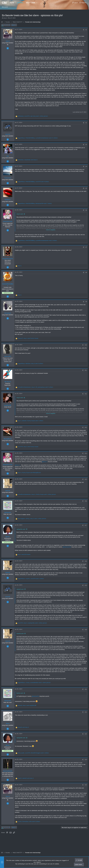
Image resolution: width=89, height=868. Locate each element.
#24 (85, 763)
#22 (85, 715)
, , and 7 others (35, 205)
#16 (85, 503)
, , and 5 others (38, 242)
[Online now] (8, 772)
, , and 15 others (38, 140)
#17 (85, 527)
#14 (85, 455)
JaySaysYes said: (22, 531)
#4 (86, 168)
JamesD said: (21, 591)
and (25, 556)
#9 (86, 303)
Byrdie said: (20, 697)
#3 (86, 146)
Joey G (5, 18)
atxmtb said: (21, 635)
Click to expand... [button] (51, 232)
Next (14, 25)
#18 (85, 563)
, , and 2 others (31, 422)
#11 (85, 372)
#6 (86, 212)
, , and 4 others (34, 183)
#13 (85, 429)
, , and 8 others (29, 825)
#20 (85, 631)
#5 (86, 190)
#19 (85, 587)
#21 (85, 693)
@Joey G (58, 463)
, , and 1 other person (33, 118)
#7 (86, 249)
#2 (86, 124)
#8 (86, 274)
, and (28, 161)
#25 (85, 788)
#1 (86, 30)
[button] (37, 3)
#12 (85, 396)
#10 (85, 347)
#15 (85, 481)
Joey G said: (20, 216)
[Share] (83, 30)
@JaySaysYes (68, 549)
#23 (85, 737)
